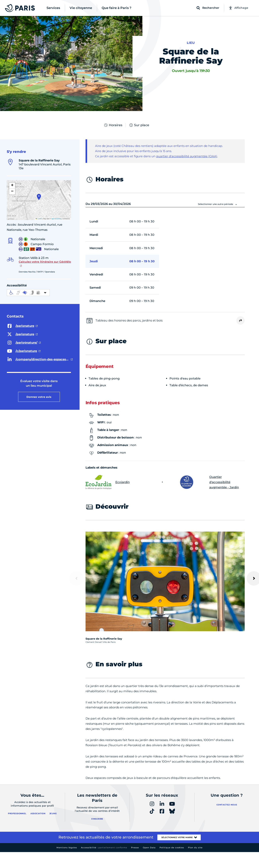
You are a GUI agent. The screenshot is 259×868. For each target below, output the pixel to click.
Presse (135, 848)
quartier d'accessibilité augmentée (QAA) (187, 156)
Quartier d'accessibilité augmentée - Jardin (209, 482)
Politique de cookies (172, 848)
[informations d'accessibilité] (28, 293)
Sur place (139, 125)
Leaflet (39, 219)
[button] (39, 197)
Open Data (149, 848)
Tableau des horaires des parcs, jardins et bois (129, 320)
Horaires (113, 125)
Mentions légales (67, 848)
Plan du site (195, 848)
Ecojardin (108, 482)
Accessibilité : (104, 848)
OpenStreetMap (57, 219)
